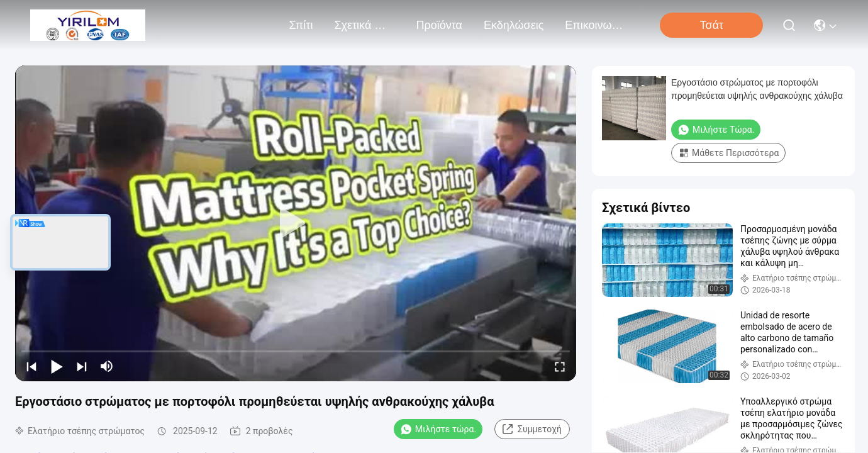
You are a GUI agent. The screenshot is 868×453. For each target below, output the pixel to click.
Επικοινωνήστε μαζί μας (595, 25)
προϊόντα (439, 25)
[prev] (31, 366)
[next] (82, 366)
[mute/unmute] (107, 366)
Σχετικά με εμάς (364, 25)
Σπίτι (301, 25)
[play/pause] (57, 366)
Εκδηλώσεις (514, 25)
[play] (296, 223)
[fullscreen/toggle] (560, 366)
